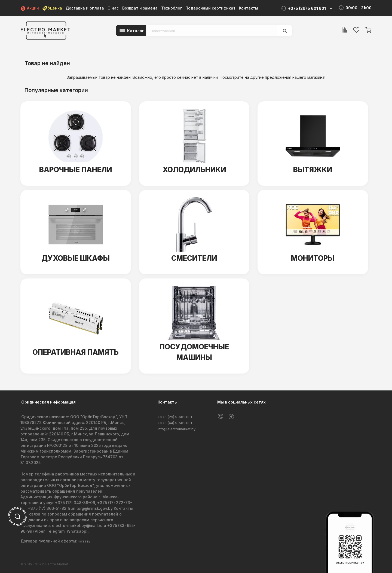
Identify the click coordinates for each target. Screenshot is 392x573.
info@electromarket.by (179, 428)
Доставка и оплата (85, 8)
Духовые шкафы (76, 258)
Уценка (52, 8)
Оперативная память (76, 352)
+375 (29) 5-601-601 (177, 417)
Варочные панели (76, 169)
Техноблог (171, 8)
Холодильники (194, 169)
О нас (113, 8)
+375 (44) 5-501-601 (177, 422)
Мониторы (313, 258)
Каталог (136, 31)
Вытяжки (313, 169)
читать (85, 541)
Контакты (249, 8)
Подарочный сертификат (210, 8)
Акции (30, 8)
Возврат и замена (140, 8)
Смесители (194, 258)
